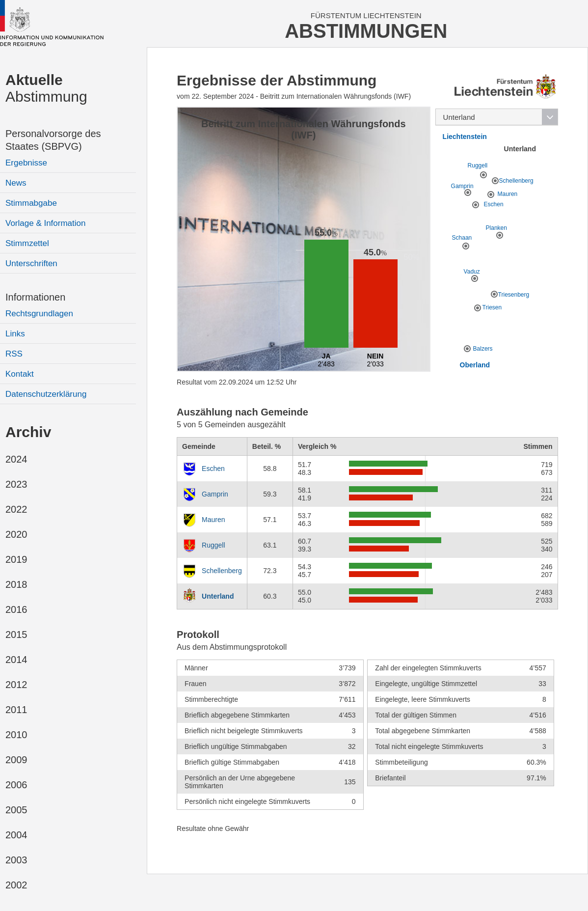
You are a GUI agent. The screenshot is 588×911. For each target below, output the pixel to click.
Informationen (35, 297)
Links (15, 334)
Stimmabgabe (31, 203)
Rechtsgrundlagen (39, 314)
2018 (16, 584)
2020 (16, 534)
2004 (16, 835)
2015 (16, 635)
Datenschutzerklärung (46, 394)
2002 (16, 885)
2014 (16, 660)
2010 (16, 735)
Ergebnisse (26, 163)
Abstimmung (46, 88)
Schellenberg (222, 571)
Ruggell (213, 545)
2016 (16, 609)
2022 (16, 509)
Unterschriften (31, 263)
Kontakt (20, 374)
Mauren (213, 520)
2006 (16, 785)
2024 (16, 459)
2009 (16, 760)
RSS (14, 354)
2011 (16, 710)
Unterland (218, 596)
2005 (16, 810)
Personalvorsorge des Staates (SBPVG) (53, 140)
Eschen (213, 469)
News (16, 183)
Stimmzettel (27, 243)
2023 (16, 484)
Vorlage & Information (45, 223)
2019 (16, 559)
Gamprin (215, 494)
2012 (16, 685)
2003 (16, 860)
